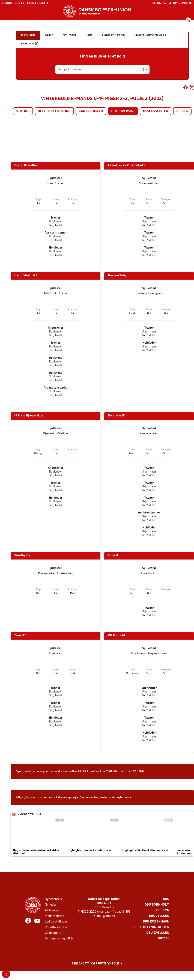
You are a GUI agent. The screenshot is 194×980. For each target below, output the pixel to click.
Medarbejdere (54, 916)
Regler (182, 111)
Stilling (23, 111)
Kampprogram (91, 111)
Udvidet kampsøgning (150, 35)
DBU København (156, 922)
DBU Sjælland (158, 933)
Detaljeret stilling (54, 111)
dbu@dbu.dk (106, 916)
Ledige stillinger (56, 922)
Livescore (29, 44)
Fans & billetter (39, 3)
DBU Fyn (163, 910)
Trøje (39, 200)
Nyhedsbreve (54, 899)
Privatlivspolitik (56, 927)
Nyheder (51, 905)
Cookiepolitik (54, 933)
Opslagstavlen (156, 111)
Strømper (73, 200)
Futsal (164, 939)
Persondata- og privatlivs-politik (97, 964)
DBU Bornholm (157, 905)
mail (109, 771)
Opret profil (180, 3)
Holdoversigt (123, 111)
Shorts (56, 200)
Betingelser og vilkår (59, 939)
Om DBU (7, 3)
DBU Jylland (159, 916)
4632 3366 (136, 771)
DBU (166, 899)
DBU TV (19, 3)
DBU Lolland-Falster (152, 927)
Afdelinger (52, 910)
